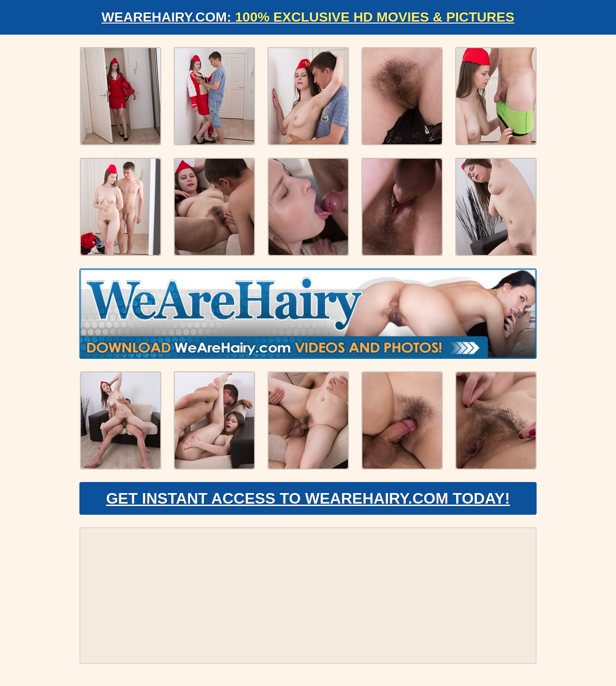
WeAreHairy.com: (308, 17)
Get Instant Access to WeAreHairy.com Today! (308, 498)
